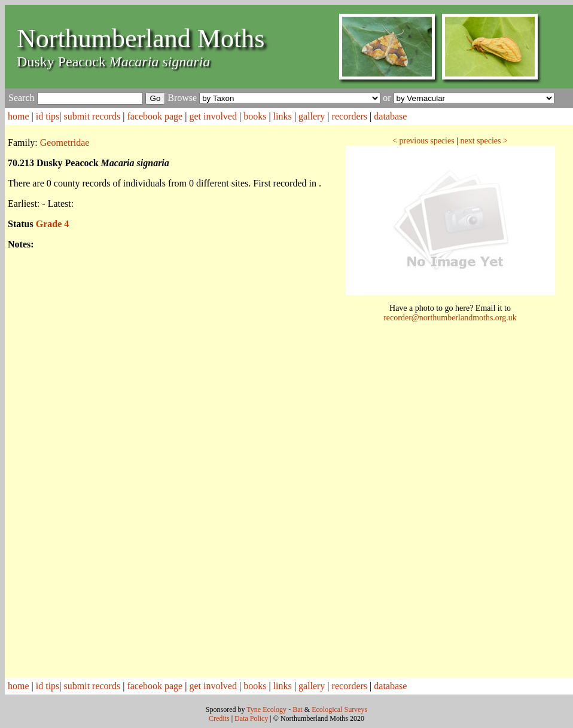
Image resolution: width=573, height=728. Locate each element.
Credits (219, 718)
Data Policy (251, 718)
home (19, 116)
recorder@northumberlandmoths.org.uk (450, 318)
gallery (312, 116)
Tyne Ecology (266, 709)
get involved (213, 116)
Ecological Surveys (339, 709)
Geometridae (65, 143)
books (255, 116)
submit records (92, 116)
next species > (484, 141)
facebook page (155, 116)
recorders (350, 116)
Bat (298, 709)
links (283, 116)
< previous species (423, 141)
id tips (48, 116)
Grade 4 (53, 224)
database (390, 116)
